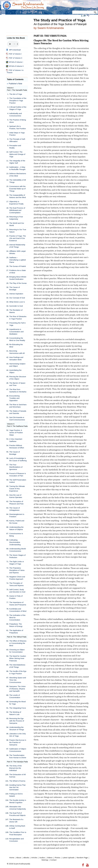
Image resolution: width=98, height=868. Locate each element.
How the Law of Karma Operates (16, 496)
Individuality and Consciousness (16, 115)
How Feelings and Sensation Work (16, 358)
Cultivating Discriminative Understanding (15, 542)
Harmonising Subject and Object (17, 365)
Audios (42, 857)
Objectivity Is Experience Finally (16, 203)
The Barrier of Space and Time (17, 384)
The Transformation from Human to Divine (18, 756)
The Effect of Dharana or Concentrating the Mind (18, 643)
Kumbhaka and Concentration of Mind (18, 610)
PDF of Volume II (14, 58)
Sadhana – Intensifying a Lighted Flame (18, 260)
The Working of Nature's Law (15, 713)
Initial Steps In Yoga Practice (17, 134)
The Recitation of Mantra (16, 311)
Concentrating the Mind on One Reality (17, 339)
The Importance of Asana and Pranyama (18, 604)
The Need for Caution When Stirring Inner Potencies (18, 658)
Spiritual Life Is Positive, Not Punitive (18, 127)
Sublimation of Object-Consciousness (18, 750)
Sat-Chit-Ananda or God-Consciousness (17, 419)
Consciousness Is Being (16, 535)
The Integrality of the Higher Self (17, 162)
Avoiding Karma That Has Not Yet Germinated (17, 787)
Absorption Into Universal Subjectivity (18, 808)
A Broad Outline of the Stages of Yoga (18, 108)
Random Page (82, 857)
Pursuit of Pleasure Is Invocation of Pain (18, 475)
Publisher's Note (15, 84)
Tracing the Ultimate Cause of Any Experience (17, 489)
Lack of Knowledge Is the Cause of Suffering (18, 459)
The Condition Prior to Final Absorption (18, 833)
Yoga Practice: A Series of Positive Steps (16, 433)
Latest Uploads (68, 857)
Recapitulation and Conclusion (16, 840)
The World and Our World (17, 224)
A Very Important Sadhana (16, 440)
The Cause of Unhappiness (15, 509)
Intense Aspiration (16, 294)
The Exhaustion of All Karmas (17, 776)
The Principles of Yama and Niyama (16, 584)
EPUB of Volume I (15, 62)
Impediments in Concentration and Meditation (16, 332)
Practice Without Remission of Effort (17, 447)
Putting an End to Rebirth (16, 795)
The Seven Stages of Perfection (17, 556)
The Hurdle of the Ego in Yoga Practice (18, 672)
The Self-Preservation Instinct (18, 481)
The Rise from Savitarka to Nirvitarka (18, 391)
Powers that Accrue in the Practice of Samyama (18, 742)
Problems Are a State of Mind (18, 271)
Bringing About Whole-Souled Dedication (18, 278)
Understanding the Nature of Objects (16, 528)
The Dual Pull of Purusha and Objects (17, 814)
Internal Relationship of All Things (17, 246)
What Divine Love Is (17, 302)
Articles (34, 857)
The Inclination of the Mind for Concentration (17, 618)
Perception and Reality (15, 147)
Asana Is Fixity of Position (16, 597)
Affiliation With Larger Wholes (18, 252)
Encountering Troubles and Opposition (14, 398)
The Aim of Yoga (16, 94)
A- (82, 16)
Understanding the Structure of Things (17, 728)
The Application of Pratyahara (16, 632)
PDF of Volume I (14, 54)
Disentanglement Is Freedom (17, 515)
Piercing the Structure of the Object (18, 378)
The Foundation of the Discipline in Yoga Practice (18, 101)
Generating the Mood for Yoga (17, 703)
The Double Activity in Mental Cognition (18, 801)
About (19, 857)
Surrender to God (16, 306)
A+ (85, 16)
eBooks (26, 857)
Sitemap (45, 860)
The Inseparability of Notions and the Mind (18, 196)
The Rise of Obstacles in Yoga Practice (18, 318)
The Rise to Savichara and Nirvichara (18, 406)
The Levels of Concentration (15, 696)
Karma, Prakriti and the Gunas (17, 522)
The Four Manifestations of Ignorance (16, 467)
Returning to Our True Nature (18, 231)
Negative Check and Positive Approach (17, 578)
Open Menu (3, 13)
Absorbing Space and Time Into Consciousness (18, 680)
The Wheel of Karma (17, 781)
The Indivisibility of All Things (18, 181)
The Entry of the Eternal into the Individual (16, 768)
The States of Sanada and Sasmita (18, 412)
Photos (57, 857)
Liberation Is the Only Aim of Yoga (18, 735)
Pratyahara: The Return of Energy (16, 625)
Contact (53, 860)
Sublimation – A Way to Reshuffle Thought (17, 168)
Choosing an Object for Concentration (17, 651)
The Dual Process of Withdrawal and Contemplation (17, 210)
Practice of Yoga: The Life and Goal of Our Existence (18, 238)
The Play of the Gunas (18, 283)
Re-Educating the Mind (16, 346)
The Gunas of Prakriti (18, 266)
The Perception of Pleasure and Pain (16, 503)
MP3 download (13, 50)
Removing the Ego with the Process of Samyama (17, 721)
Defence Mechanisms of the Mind (18, 175)
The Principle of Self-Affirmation (17, 140)
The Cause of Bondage (15, 288)
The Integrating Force (18, 708)
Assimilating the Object (15, 371)
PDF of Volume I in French (15, 71)
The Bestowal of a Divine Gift (16, 821)
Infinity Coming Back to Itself (17, 827)
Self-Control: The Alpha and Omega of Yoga (17, 154)
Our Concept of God (17, 298)
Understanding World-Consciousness (18, 550)
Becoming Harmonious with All (17, 352)
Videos (50, 857)
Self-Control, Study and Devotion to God (17, 591)
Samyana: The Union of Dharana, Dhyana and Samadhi (17, 689)
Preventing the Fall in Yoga (17, 324)
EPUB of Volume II (15, 66)
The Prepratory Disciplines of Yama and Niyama (17, 570)
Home (12, 857)
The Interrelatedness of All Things (17, 666)
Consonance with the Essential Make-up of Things (17, 189)
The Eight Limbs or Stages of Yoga (17, 563)
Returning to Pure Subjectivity (16, 218)
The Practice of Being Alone (18, 121)
